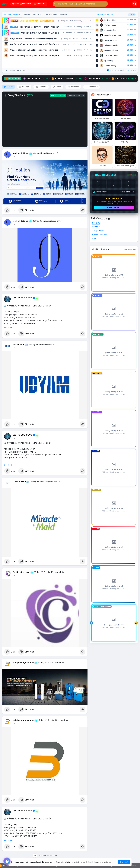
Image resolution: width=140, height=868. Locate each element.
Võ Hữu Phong (110, 66)
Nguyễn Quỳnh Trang (113, 35)
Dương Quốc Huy (111, 50)
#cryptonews (98, 231)
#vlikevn (96, 223)
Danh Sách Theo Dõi (76, 95)
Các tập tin (91, 87)
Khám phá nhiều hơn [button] (103, 862)
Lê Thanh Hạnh (110, 20)
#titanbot (96, 227)
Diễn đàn (21, 70)
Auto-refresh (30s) (115, 70)
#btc (94, 238)
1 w (14, 156)
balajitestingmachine (23, 663)
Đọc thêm (8, 328)
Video (57, 87)
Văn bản (24, 87)
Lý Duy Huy (109, 60)
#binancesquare (100, 234)
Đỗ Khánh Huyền (111, 45)
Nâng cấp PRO (114, 207)
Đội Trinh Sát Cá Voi (23, 298)
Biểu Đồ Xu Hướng (58, 95)
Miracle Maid (19, 482)
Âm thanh (73, 87)
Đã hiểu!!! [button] (124, 862)
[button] (80, 4)
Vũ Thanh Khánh (111, 55)
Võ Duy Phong (110, 25)
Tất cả (8, 87)
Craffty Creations (21, 572)
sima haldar (19, 345)
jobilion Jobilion (21, 153)
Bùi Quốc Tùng (110, 30)
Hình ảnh (41, 87)
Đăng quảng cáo (130, 249)
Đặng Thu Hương (111, 40)
